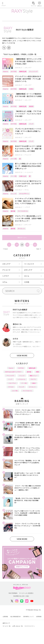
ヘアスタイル (21, 379)
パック (31, 124)
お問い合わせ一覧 (17, 626)
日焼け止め (23, 176)
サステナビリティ (30, 626)
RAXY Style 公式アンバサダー (14, 372)
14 (17, 245)
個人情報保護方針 (16, 617)
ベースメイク (29, 172)
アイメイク (28, 155)
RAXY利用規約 (13, 593)
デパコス (11, 387)
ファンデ (21, 387)
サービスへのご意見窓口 (26, 593)
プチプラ (33, 379)
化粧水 (31, 89)
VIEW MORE (22, 355)
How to (6, 71)
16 (27, 245)
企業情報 (5, 617)
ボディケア (28, 225)
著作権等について (29, 617)
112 (35, 245)
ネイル (27, 190)
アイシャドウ (10, 376)
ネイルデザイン (24, 194)
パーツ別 (14, 159)
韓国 (38, 372)
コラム (5, 282)
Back (5, 249)
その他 (27, 282)
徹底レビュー (34, 376)
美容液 (31, 106)
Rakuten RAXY (12, 4)
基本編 (13, 211)
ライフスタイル (23, 211)
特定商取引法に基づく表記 (21, 596)
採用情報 (39, 617)
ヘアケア (27, 207)
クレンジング (33, 71)
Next (39, 249)
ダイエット (21, 228)
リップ (10, 379)
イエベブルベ (12, 383)
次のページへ (22, 238)
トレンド (14, 194)
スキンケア (28, 68)
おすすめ (14, 71)
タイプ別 (15, 391)
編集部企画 (23, 71)
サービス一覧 (7, 626)
